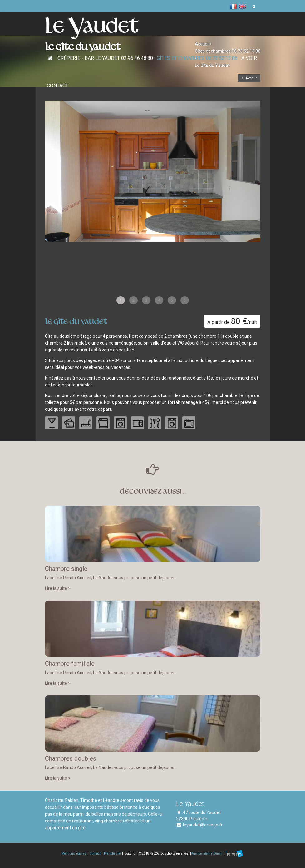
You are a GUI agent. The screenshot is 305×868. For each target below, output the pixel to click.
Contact (58, 86)
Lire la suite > (58, 588)
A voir (249, 58)
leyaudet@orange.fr (203, 825)
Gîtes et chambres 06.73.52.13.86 (197, 58)
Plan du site (112, 853)
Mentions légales (74, 853)
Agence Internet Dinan (207, 853)
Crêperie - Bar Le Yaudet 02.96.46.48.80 (105, 58)
